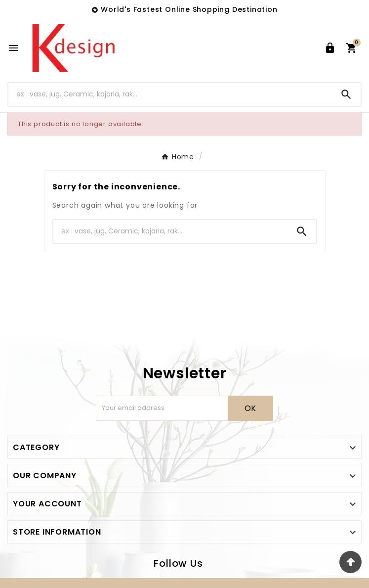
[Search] (170, 94)
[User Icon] (330, 48)
